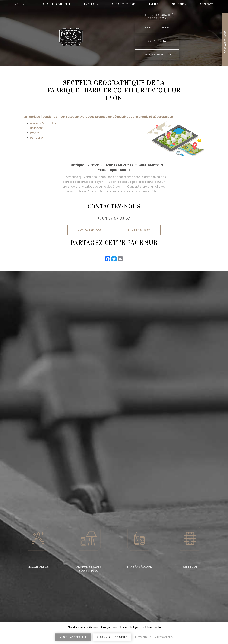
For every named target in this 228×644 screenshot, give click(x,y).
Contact (206, 4)
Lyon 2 (35, 133)
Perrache (36, 138)
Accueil (21, 4)
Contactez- (90, 230)
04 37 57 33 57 (116, 218)
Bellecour (37, 128)
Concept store (123, 4)
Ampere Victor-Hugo (45, 123)
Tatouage (91, 4)
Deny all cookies (112, 637)
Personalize (143, 637)
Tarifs (154, 4)
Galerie (179, 4)
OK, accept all (73, 637)
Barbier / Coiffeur (55, 4)
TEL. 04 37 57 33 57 (138, 230)
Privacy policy (164, 637)
